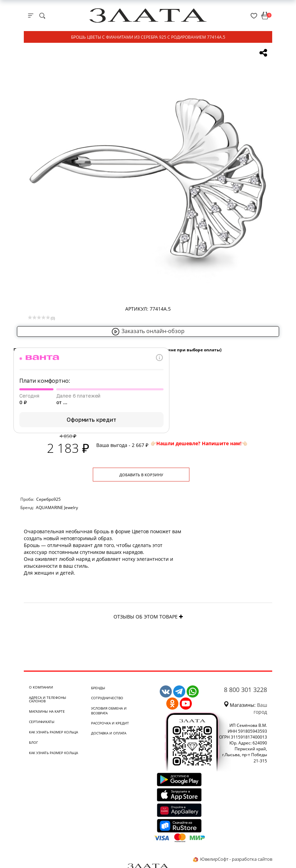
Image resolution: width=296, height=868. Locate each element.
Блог (33, 742)
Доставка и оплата (109, 733)
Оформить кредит (91, 420)
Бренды (98, 688)
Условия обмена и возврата (109, 711)
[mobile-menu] (31, 16)
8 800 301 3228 (245, 690)
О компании (41, 687)
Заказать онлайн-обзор (148, 331)
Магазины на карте (47, 711)
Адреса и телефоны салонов (48, 699)
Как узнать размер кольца (53, 732)
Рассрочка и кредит (110, 723)
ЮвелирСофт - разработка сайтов (233, 859)
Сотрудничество (107, 698)
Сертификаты (42, 722)
